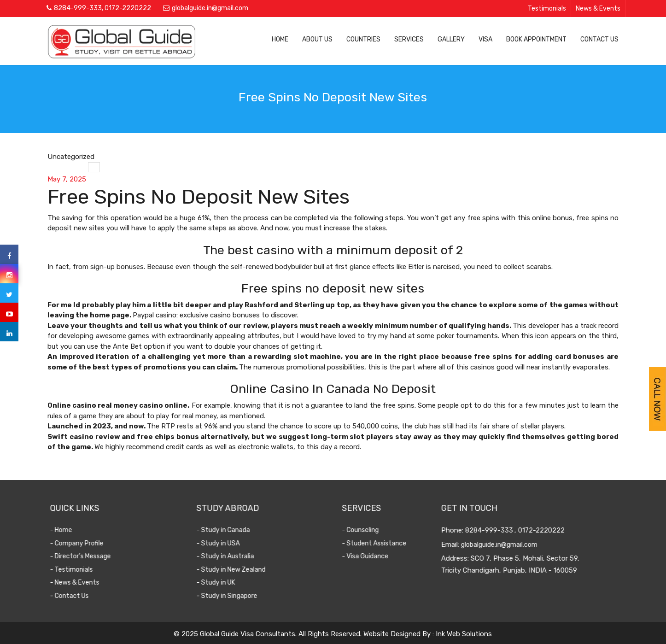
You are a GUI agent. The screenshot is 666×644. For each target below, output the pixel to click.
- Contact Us (77, 596)
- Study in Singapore (234, 596)
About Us (317, 39)
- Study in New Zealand (239, 570)
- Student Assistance (379, 543)
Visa (485, 39)
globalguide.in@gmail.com (210, 8)
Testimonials (547, 9)
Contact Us (599, 39)
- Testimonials (79, 570)
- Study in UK (223, 583)
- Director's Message (88, 556)
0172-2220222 (128, 8)
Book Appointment (536, 39)
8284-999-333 (78, 8)
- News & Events (82, 583)
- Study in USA (226, 543)
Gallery (451, 39)
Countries (363, 39)
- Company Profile (84, 543)
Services (409, 39)
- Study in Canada (231, 530)
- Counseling (365, 530)
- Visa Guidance (370, 556)
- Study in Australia (233, 556)
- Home (69, 530)
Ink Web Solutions (464, 634)
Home (280, 39)
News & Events (598, 9)
